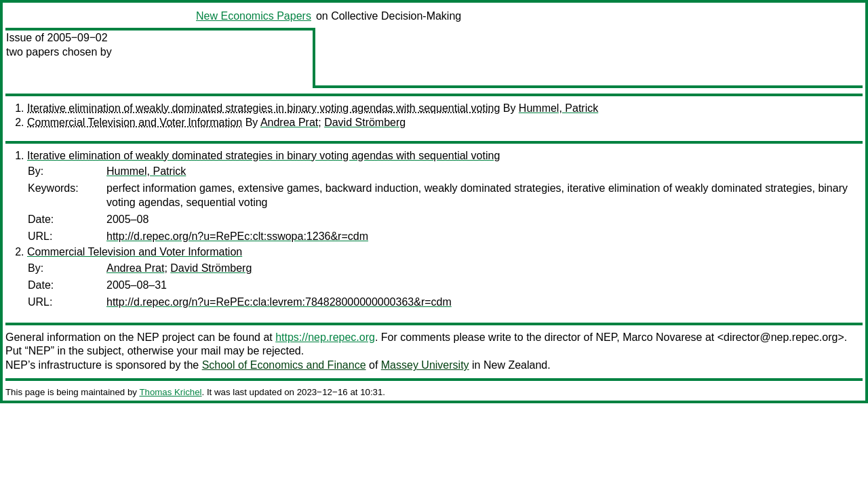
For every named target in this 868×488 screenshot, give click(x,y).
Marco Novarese (662, 337)
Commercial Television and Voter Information (135, 122)
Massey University (425, 365)
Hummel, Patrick (558, 108)
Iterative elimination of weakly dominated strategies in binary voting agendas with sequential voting (263, 108)
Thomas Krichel (170, 392)
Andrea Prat (289, 122)
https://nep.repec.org (325, 337)
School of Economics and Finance (284, 365)
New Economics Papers (254, 16)
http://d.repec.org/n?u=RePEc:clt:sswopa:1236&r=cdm (237, 236)
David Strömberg (365, 122)
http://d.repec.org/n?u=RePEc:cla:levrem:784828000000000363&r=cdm (279, 302)
